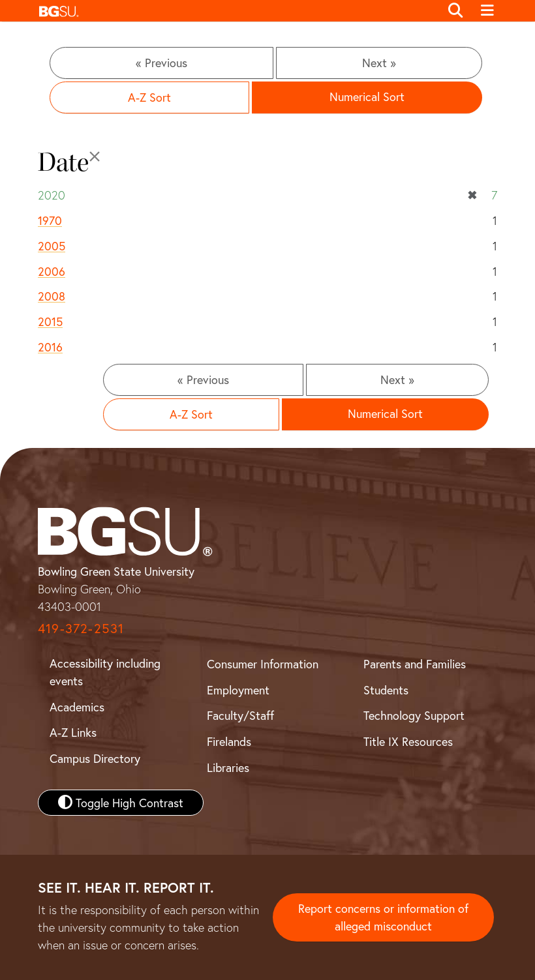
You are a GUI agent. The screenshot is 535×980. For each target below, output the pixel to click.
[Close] (95, 156)
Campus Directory (95, 758)
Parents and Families (415, 664)
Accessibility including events (105, 672)
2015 (50, 321)
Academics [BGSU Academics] (77, 707)
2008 (52, 296)
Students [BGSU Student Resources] (386, 690)
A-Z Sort (149, 97)
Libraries (228, 767)
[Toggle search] (455, 11)
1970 (50, 220)
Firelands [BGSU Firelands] (229, 741)
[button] (236, 11)
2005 (52, 246)
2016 (50, 347)
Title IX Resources (408, 741)
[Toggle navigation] (487, 11)
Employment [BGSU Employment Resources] (238, 690)
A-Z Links (73, 732)
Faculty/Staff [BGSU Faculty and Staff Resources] (240, 715)
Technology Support (414, 715)
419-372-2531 (81, 628)
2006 (52, 271)
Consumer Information (263, 664)
